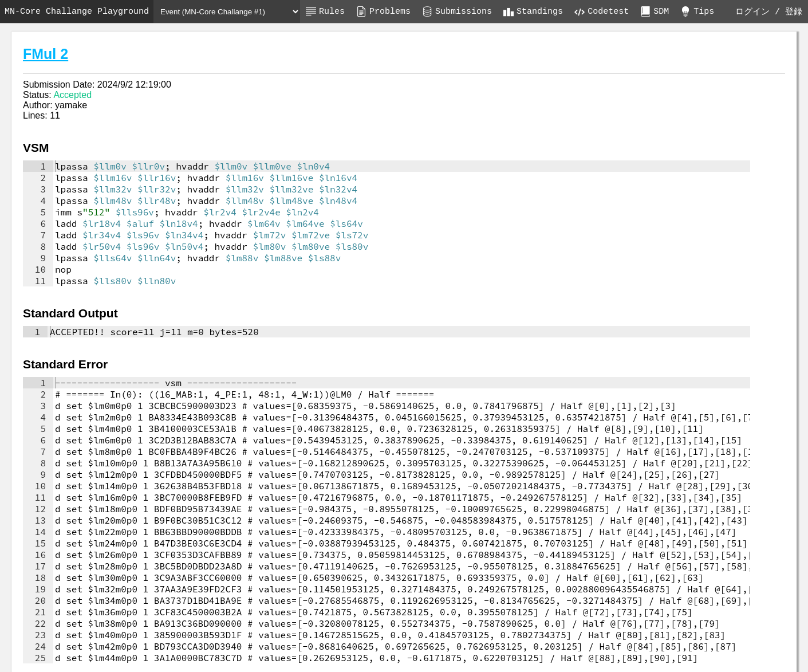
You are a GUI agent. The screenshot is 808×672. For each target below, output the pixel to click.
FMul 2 (46, 54)
